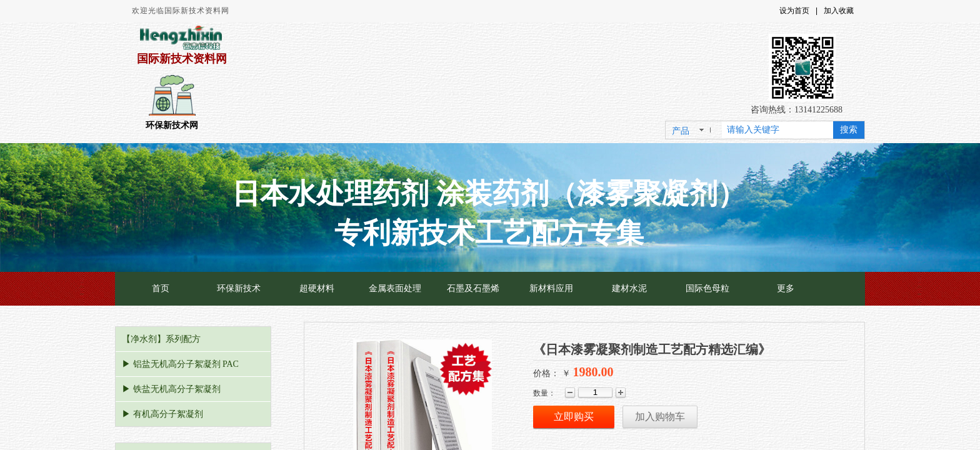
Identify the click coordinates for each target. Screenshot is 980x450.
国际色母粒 (707, 288)
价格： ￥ (552, 373)
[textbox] (777, 130)
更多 (786, 288)
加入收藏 (839, 11)
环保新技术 (239, 288)
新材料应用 (551, 288)
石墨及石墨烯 (473, 288)
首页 (161, 288)
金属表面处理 (395, 288)
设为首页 (794, 11)
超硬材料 (317, 288)
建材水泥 (629, 288)
